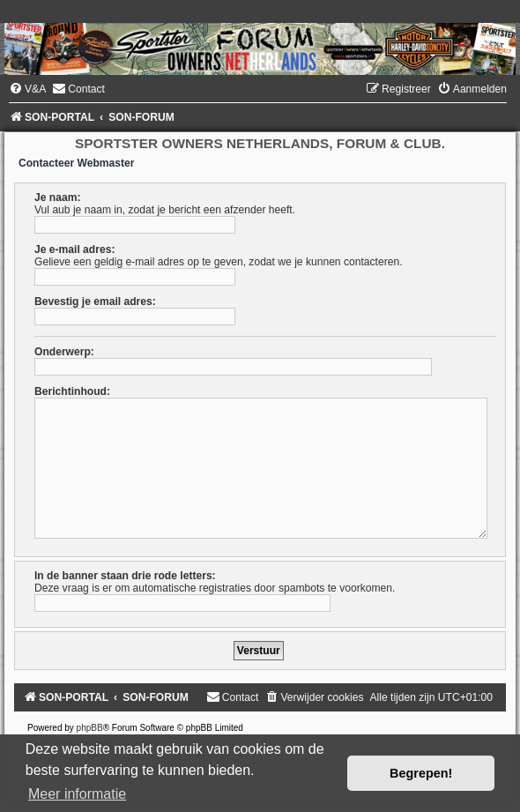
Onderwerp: (64, 352)
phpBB (90, 728)
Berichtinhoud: (72, 391)
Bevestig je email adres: (95, 302)
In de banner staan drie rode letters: (125, 576)
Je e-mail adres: (74, 250)
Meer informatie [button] (77, 794)
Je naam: (57, 197)
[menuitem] (27, 89)
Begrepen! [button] (421, 773)
